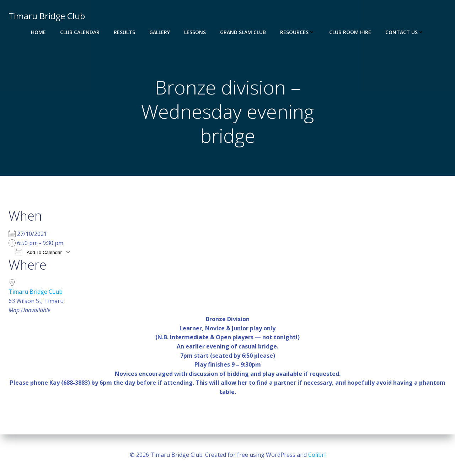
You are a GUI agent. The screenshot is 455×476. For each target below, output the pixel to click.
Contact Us (405, 32)
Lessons (195, 32)
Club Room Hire (350, 32)
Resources (298, 32)
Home (38, 32)
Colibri (317, 455)
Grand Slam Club (243, 32)
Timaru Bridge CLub (36, 292)
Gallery (160, 32)
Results (124, 32)
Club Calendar (80, 32)
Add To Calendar (39, 252)
